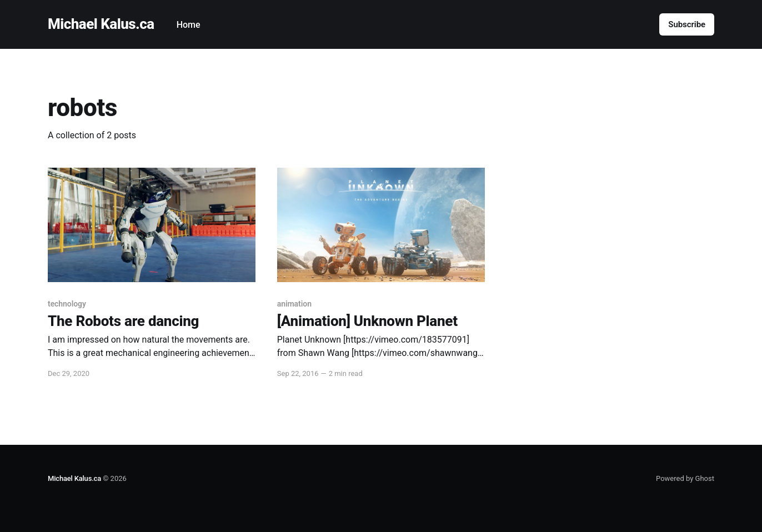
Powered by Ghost (685, 478)
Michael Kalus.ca (101, 24)
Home (189, 25)
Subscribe (687, 24)
